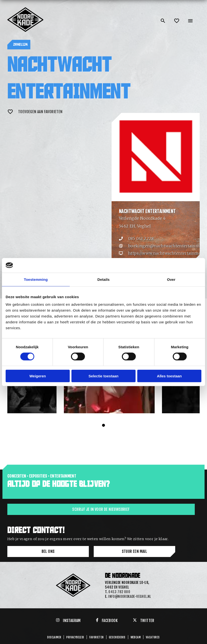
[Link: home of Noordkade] (26, 9)
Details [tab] (103, 279)
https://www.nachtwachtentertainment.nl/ (165, 253)
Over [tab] (171, 279)
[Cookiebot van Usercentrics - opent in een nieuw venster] (180, 265)
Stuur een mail (135, 551)
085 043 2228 (141, 239)
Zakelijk (20, 44)
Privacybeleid (75, 637)
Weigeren (38, 376)
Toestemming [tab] (36, 279)
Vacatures (153, 637)
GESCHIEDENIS (117, 637)
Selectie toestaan (104, 376)
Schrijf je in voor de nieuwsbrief (101, 509)
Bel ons (48, 551)
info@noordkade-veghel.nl (130, 596)
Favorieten (97, 637)
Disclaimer (54, 637)
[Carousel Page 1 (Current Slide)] (103, 425)
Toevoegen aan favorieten (35, 112)
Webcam (136, 637)
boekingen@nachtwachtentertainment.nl (165, 246)
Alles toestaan (169, 376)
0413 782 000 (119, 592)
